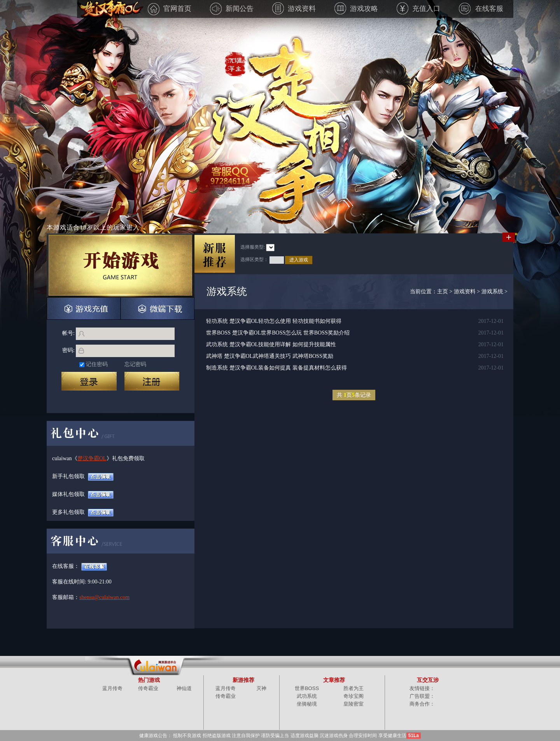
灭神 (261, 688)
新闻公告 (232, 9)
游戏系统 (492, 292)
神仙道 (184, 688)
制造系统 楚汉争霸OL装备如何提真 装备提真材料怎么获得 (276, 368)
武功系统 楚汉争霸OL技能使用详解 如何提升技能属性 (271, 344)
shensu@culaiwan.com (94, 597)
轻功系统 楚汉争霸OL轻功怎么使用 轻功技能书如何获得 (274, 321)
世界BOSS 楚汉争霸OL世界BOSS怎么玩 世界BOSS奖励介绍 (278, 333)
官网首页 (170, 9)
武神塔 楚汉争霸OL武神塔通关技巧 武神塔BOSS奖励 (270, 356)
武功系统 (307, 696)
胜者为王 (353, 688)
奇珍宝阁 (353, 696)
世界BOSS (307, 688)
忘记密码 (135, 364)
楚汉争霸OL (92, 458)
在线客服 (481, 9)
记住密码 (97, 364)
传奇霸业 (148, 688)
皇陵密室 (353, 704)
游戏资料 (294, 9)
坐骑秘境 (307, 704)
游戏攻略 (356, 9)
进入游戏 (299, 260)
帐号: (68, 333)
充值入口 (418, 9)
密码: (68, 350)
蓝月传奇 (112, 688)
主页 (443, 292)
